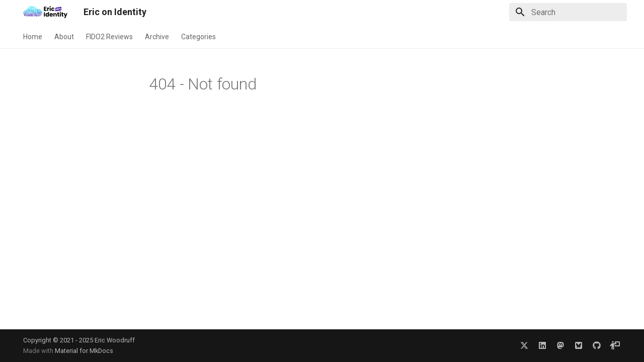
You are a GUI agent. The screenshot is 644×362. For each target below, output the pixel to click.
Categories (198, 37)
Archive (157, 37)
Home (33, 37)
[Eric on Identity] (45, 12)
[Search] (568, 12)
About (64, 37)
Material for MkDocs (84, 351)
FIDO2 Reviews (109, 37)
